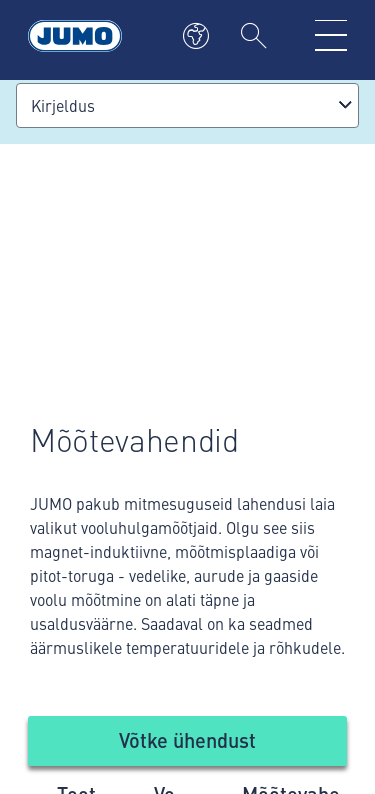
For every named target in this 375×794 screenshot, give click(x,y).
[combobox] (187, 105)
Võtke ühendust (187, 739)
